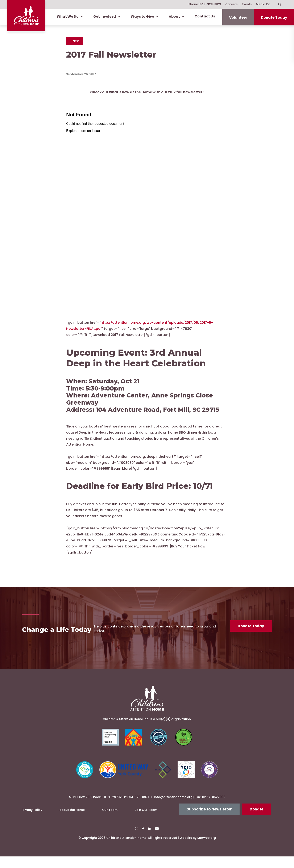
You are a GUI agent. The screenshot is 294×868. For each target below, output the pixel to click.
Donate (256, 821)
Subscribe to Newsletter (209, 821)
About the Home (72, 821)
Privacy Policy (32, 821)
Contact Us (205, 16)
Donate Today (274, 17)
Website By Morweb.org (198, 849)
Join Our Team (146, 821)
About (176, 16)
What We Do (70, 16)
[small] (137, 840)
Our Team (110, 821)
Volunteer (238, 17)
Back (75, 41)
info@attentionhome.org (173, 809)
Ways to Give (144, 16)
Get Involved (107, 16)
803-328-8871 (138, 809)
